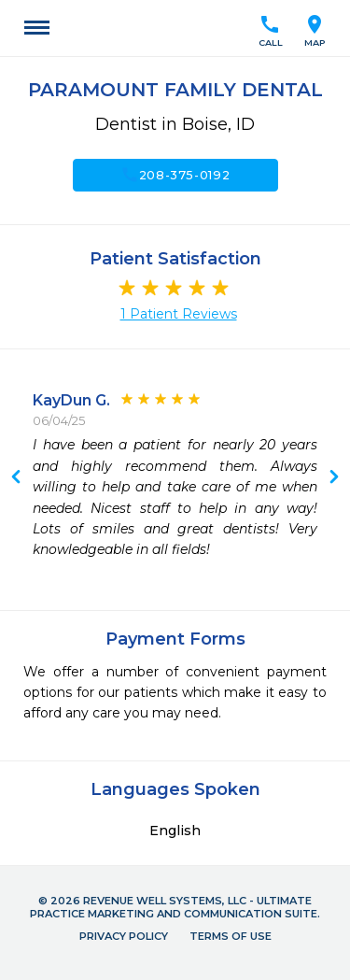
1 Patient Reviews (179, 314)
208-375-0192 (175, 175)
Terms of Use (231, 936)
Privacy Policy (124, 936)
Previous (334, 478)
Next (16, 478)
